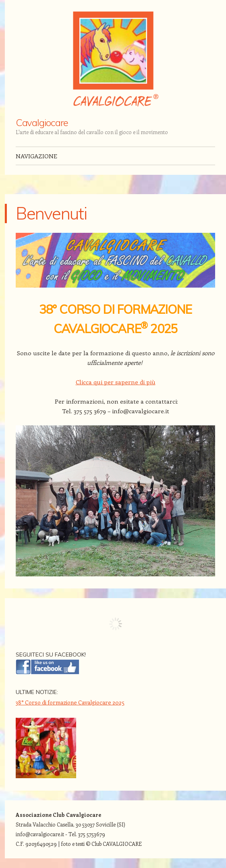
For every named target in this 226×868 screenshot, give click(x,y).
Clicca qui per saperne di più (116, 382)
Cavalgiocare (42, 122)
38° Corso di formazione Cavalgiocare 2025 (70, 702)
